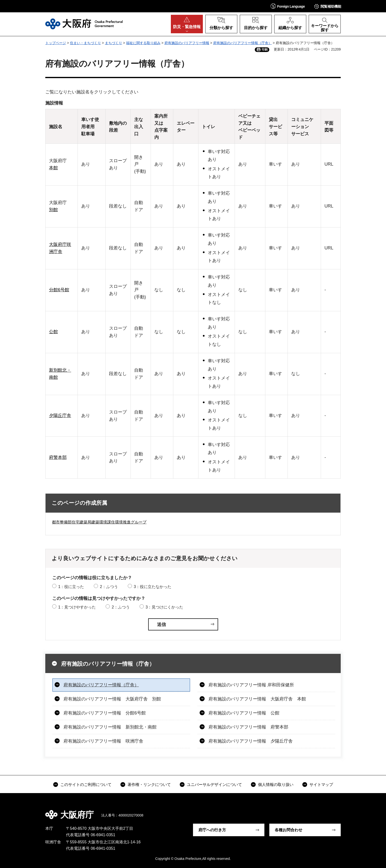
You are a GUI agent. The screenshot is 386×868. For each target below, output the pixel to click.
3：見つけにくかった (164, 607)
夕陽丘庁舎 (60, 416)
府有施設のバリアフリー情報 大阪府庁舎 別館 (112, 699)
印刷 (265, 50)
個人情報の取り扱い (276, 785)
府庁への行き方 (212, 830)
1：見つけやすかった (77, 607)
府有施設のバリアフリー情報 (187, 43)
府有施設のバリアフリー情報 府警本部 (248, 727)
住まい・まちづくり (85, 43)
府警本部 (58, 457)
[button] (288, 6)
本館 (53, 168)
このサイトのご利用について (86, 785)
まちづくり (113, 43)
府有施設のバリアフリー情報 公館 (244, 713)
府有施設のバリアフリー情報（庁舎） (242, 43)
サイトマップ (321, 785)
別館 (53, 210)
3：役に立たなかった (153, 587)
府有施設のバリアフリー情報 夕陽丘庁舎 (251, 741)
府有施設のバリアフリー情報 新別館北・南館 (110, 727)
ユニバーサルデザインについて (214, 785)
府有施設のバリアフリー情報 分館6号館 (105, 713)
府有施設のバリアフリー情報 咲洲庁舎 (103, 741)
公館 (53, 332)
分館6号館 (59, 290)
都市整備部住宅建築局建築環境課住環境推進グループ (99, 522)
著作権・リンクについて (149, 785)
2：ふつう (109, 587)
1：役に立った (71, 587)
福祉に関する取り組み (143, 43)
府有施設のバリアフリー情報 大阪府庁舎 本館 (257, 699)
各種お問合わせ (289, 830)
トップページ (56, 43)
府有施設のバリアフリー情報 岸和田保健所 (251, 685)
